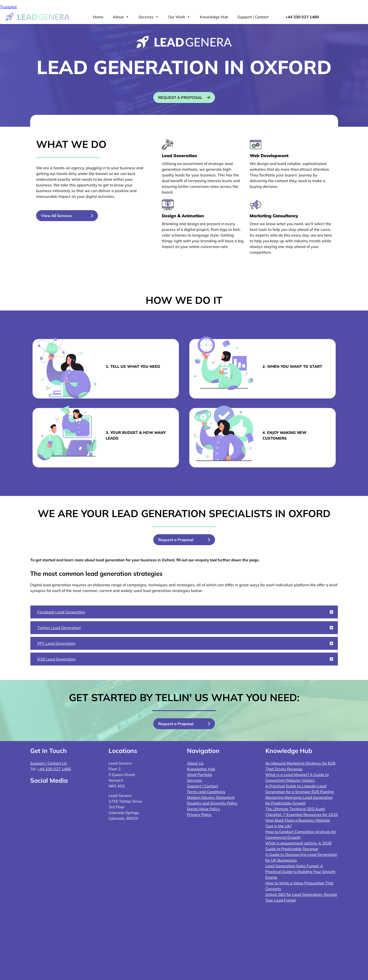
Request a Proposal (176, 540)
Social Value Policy (203, 809)
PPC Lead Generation (185, 643)
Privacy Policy (199, 815)
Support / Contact (253, 17)
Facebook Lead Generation (185, 612)
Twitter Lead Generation (185, 628)
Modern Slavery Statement (211, 797)
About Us (195, 763)
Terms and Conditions (206, 792)
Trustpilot (8, 7)
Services (149, 17)
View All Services (57, 216)
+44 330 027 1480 (302, 17)
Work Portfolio (200, 775)
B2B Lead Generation (185, 659)
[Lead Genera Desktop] (38, 16)
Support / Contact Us (49, 763)
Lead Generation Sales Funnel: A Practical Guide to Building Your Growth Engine (300, 872)
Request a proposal (180, 97)
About (121, 17)
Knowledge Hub (214, 17)
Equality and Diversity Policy (212, 803)
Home (98, 17)
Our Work (179, 17)
